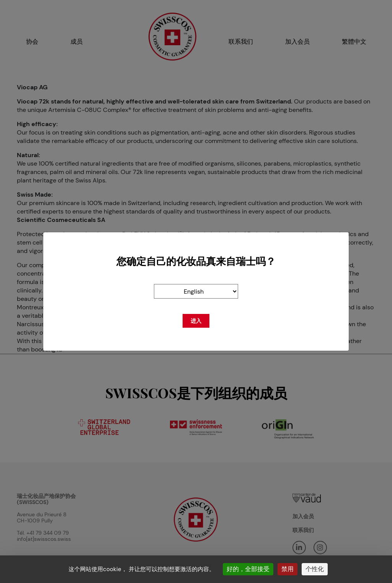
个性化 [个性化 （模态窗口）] (315, 569)
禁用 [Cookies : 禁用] (287, 569)
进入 (196, 321)
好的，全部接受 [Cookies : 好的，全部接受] (248, 569)
